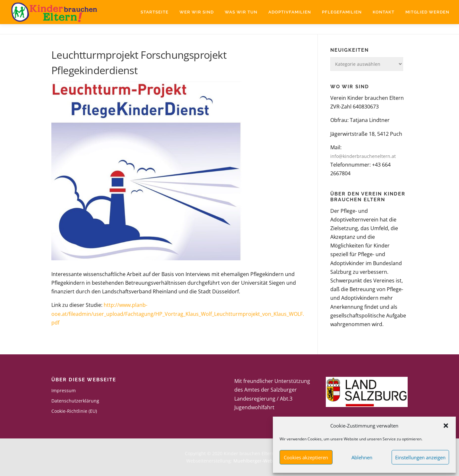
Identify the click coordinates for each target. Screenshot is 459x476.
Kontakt (384, 12)
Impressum (64, 390)
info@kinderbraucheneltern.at (363, 156)
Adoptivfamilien (290, 12)
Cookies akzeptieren (306, 457)
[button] (446, 426)
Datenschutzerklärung (75, 401)
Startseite (155, 12)
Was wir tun (241, 12)
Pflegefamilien (342, 12)
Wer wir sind (197, 12)
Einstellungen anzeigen (420, 457)
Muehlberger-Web (253, 461)
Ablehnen (362, 457)
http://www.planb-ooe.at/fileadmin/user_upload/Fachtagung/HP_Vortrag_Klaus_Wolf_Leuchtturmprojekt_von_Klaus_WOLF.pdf (178, 314)
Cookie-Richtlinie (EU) (74, 411)
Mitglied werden (427, 12)
